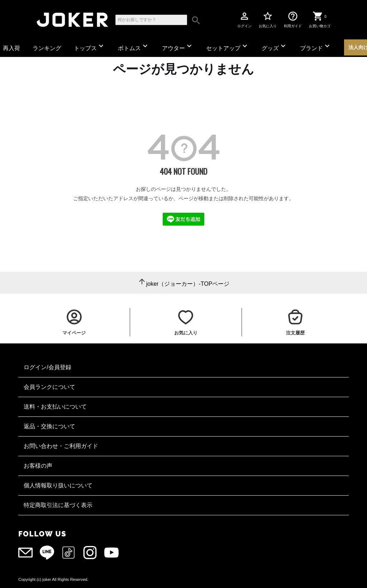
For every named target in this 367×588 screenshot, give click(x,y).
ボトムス (134, 46)
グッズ (275, 46)
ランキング (47, 48)
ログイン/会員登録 (47, 367)
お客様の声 (38, 466)
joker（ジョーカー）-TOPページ (188, 284)
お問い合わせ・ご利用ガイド (61, 446)
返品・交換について (49, 426)
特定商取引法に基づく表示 (58, 505)
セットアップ (228, 46)
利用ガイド (293, 19)
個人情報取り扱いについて (58, 485)
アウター (178, 46)
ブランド (316, 46)
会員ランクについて (49, 387)
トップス (90, 46)
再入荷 (11, 48)
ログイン (244, 19)
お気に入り (268, 19)
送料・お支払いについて (55, 407)
